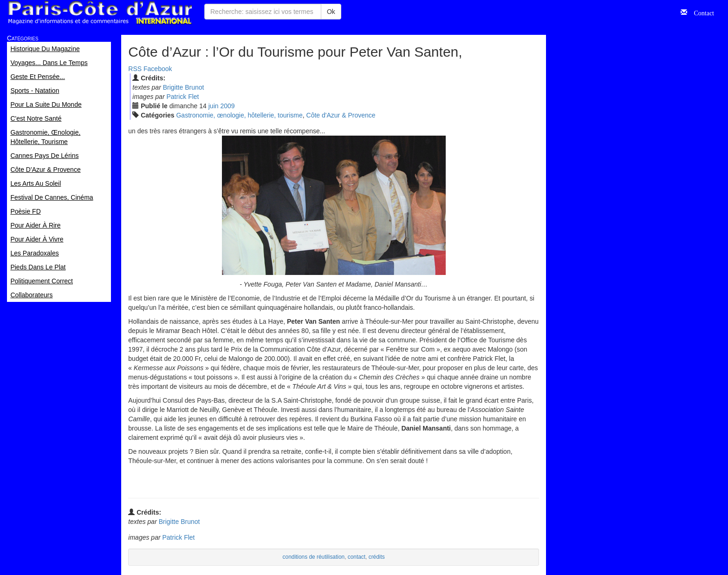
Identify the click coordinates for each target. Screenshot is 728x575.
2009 (227, 106)
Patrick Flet (182, 97)
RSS (135, 69)
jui (214, 106)
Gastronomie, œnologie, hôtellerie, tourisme (239, 115)
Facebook (158, 69)
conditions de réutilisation (314, 557)
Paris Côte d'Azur (100, 13)
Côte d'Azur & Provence (341, 115)
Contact (701, 12)
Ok (331, 12)
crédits (377, 557)
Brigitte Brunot (184, 87)
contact (357, 557)
